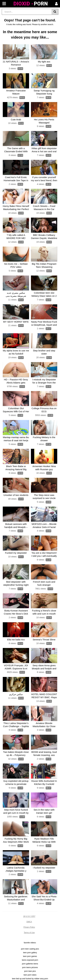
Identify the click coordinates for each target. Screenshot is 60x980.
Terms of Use (29, 933)
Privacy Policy (29, 927)
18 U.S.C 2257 (29, 916)
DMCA (29, 922)
